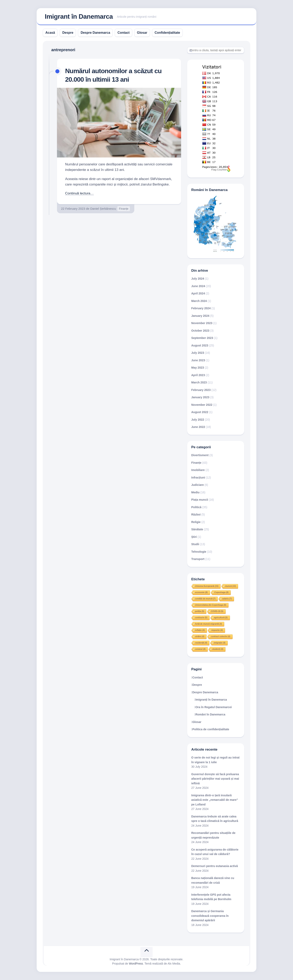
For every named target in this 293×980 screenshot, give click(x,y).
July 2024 (198, 279)
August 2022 (200, 412)
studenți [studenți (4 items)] (218, 649)
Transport (198, 559)
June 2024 (198, 286)
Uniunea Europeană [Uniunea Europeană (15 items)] (207, 586)
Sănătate (197, 529)
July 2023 (198, 353)
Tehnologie (199, 552)
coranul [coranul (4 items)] (200, 649)
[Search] (216, 50)
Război (196, 514)
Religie (196, 522)
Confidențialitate (167, 33)
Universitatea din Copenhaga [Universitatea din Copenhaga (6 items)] (211, 605)
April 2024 (198, 293)
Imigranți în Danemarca (211, 700)
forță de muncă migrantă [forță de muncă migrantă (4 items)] (209, 624)
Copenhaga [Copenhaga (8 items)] (221, 592)
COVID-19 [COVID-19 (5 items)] (217, 611)
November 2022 (202, 405)
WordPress (136, 964)
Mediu (195, 492)
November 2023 (202, 323)
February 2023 (201, 390)
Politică (196, 507)
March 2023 (199, 382)
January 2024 (200, 316)
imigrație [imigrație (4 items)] (220, 643)
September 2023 (202, 338)
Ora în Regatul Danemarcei (214, 707)
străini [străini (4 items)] (200, 637)
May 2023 (198, 368)
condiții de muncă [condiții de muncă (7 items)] (205, 599)
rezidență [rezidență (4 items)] (201, 643)
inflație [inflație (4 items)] (200, 630)
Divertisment (200, 455)
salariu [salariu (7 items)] (227, 599)
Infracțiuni (198, 478)
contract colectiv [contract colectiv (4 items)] (221, 637)
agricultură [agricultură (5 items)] (221, 618)
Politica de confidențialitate (211, 729)
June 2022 (198, 427)
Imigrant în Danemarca (79, 16)
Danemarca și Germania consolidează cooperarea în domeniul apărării (210, 916)
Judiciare (197, 485)
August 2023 (200, 345)
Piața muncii (200, 500)
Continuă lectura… (79, 193)
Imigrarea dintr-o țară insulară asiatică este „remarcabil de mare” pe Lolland (215, 800)
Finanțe (124, 209)
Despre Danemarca (95, 33)
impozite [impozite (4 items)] (217, 630)
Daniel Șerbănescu (103, 209)
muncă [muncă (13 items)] (230, 586)
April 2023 (198, 375)
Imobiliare (198, 470)
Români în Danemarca (210, 714)
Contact (124, 33)
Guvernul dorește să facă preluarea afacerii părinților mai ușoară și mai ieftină (215, 779)
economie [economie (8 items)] (201, 592)
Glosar (142, 33)
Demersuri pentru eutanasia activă (215, 866)
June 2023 (198, 360)
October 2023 (200, 331)
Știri (194, 537)
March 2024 (199, 301)
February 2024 (201, 308)
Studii (195, 544)
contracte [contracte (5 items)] (201, 618)
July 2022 (198, 420)
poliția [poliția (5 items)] (200, 611)
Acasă (50, 33)
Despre (68, 33)
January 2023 (200, 397)
